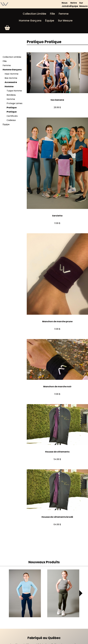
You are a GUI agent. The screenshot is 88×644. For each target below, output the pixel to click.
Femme (64, 14)
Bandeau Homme (11, 97)
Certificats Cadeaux (12, 118)
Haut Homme (12, 74)
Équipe (50, 21)
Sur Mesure (65, 21)
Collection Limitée (34, 14)
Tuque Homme (14, 91)
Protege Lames (14, 103)
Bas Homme (11, 78)
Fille (52, 14)
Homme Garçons (30, 21)
